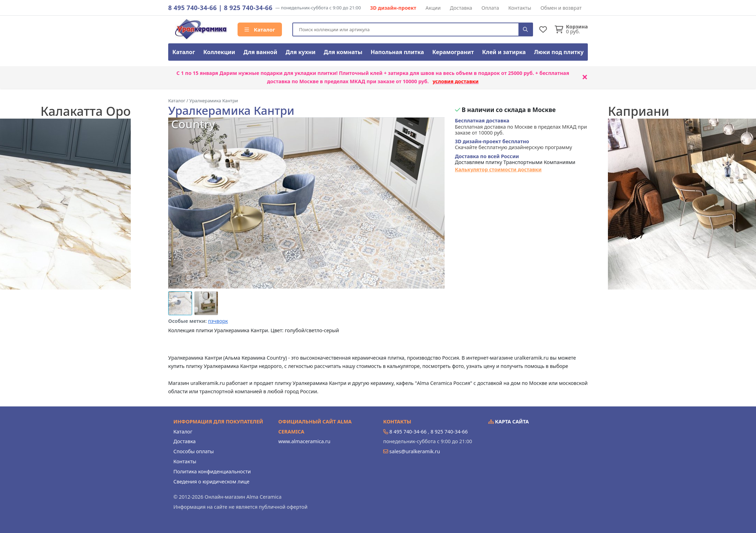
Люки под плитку (559, 52)
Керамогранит (453, 52)
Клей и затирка (504, 52)
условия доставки (456, 81)
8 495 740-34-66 (192, 8)
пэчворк (218, 321)
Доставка (461, 8)
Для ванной (260, 52)
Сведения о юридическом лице (211, 482)
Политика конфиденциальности (212, 471)
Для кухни (300, 52)
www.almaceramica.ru (304, 441)
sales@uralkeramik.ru (415, 451)
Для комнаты (343, 52)
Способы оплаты (194, 451)
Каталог (260, 29)
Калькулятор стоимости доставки (498, 169)
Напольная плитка (397, 52)
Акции (433, 8)
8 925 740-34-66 (248, 8)
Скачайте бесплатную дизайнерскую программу (514, 144)
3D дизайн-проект (393, 8)
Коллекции (219, 52)
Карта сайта (509, 422)
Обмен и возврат (561, 8)
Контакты (520, 8)
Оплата (490, 8)
